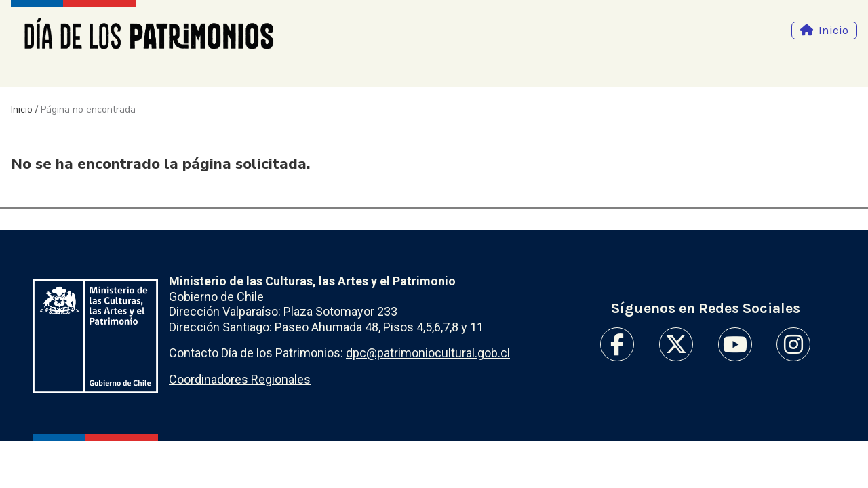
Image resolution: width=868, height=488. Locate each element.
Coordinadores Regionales (240, 379)
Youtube (735, 344)
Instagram (793, 344)
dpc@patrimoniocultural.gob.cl (428, 353)
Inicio (833, 30)
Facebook (617, 344)
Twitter (676, 344)
